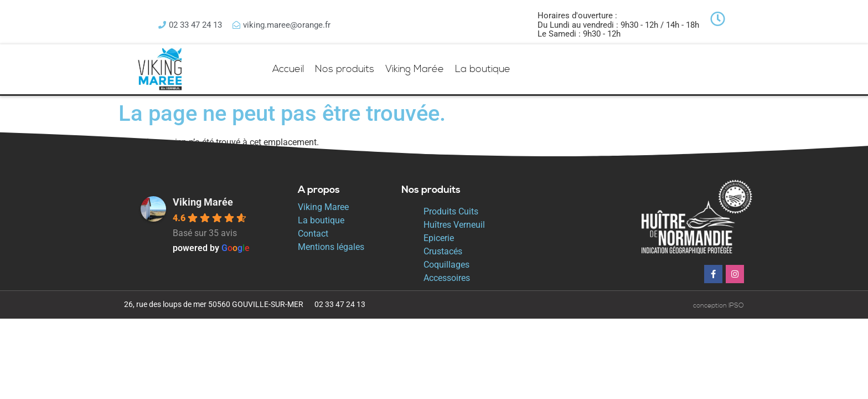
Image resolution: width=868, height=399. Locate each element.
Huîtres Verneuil (454, 225)
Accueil (288, 69)
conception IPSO (719, 306)
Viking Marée (415, 69)
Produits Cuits (451, 211)
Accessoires (447, 278)
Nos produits (345, 69)
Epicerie (439, 238)
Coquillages (446, 265)
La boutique (483, 69)
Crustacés (443, 251)
